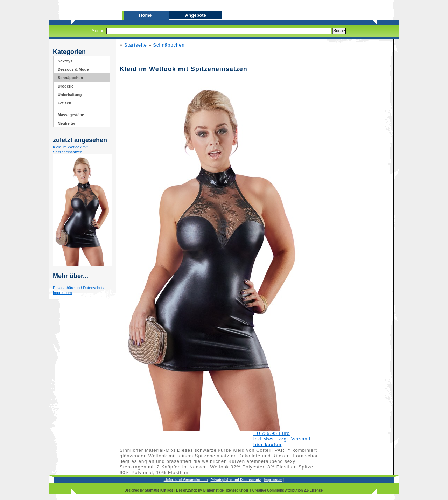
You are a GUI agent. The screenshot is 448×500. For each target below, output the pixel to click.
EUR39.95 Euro (272, 433)
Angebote (196, 15)
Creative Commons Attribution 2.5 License (288, 490)
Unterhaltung (70, 95)
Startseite (136, 45)
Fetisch (65, 103)
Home (146, 15)
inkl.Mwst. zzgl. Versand (282, 439)
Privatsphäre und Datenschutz (79, 288)
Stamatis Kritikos (159, 490)
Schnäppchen (169, 45)
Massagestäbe (71, 115)
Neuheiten (67, 123)
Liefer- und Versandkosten (186, 480)
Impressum (62, 293)
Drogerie (66, 86)
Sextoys (65, 61)
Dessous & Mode (73, 69)
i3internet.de (213, 490)
